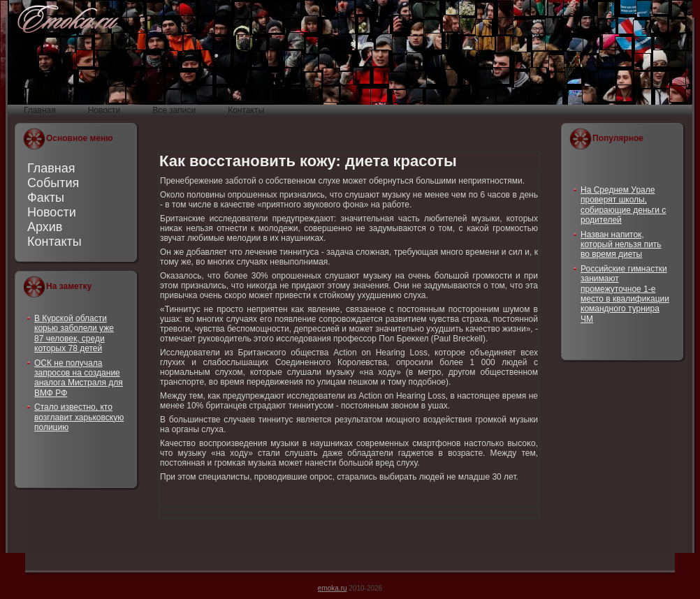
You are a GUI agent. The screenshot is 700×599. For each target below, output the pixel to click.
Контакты (54, 242)
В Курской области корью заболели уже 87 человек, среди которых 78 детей (74, 333)
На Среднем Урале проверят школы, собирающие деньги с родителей (623, 205)
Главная (51, 168)
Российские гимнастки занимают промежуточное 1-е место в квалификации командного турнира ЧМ (625, 294)
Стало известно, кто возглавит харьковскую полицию (79, 417)
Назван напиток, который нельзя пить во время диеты (621, 245)
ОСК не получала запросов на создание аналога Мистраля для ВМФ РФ (79, 378)
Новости (52, 212)
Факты (46, 198)
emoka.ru (333, 588)
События (53, 183)
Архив (45, 227)
